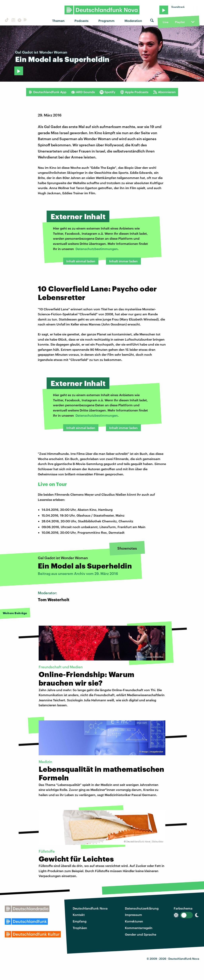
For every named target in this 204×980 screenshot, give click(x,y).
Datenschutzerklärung (142, 908)
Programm (106, 21)
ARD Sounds (83, 92)
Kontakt (79, 915)
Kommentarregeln (139, 928)
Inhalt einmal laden (81, 261)
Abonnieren (164, 92)
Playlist (180, 22)
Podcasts (81, 21)
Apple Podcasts (134, 92)
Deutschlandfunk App (47, 92)
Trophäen (80, 928)
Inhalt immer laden (123, 261)
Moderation (133, 21)
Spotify (107, 92)
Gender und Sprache (141, 934)
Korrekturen (134, 921)
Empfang (80, 921)
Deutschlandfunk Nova (90, 908)
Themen (58, 21)
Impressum (133, 915)
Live (166, 22)
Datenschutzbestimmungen (97, 249)
